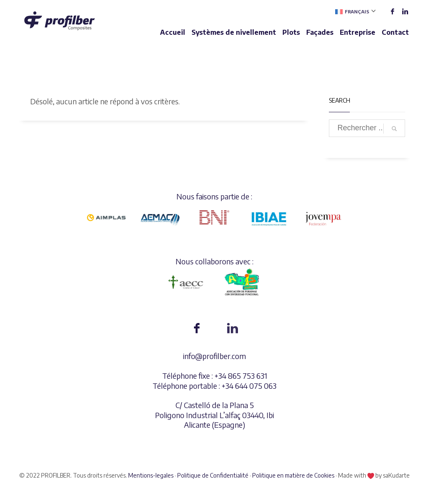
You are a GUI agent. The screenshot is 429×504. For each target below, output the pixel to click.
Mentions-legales (151, 475)
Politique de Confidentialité (213, 475)
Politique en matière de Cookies (293, 475)
